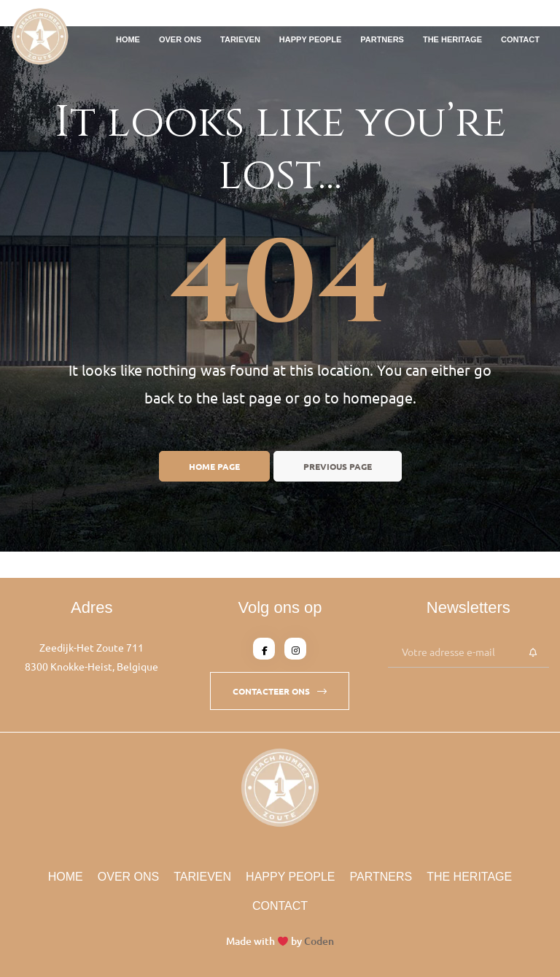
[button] (280, 691)
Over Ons (180, 39)
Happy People (310, 39)
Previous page (338, 466)
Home (128, 39)
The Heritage (452, 39)
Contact (520, 39)
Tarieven (240, 39)
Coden (319, 941)
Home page (214, 466)
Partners (382, 39)
